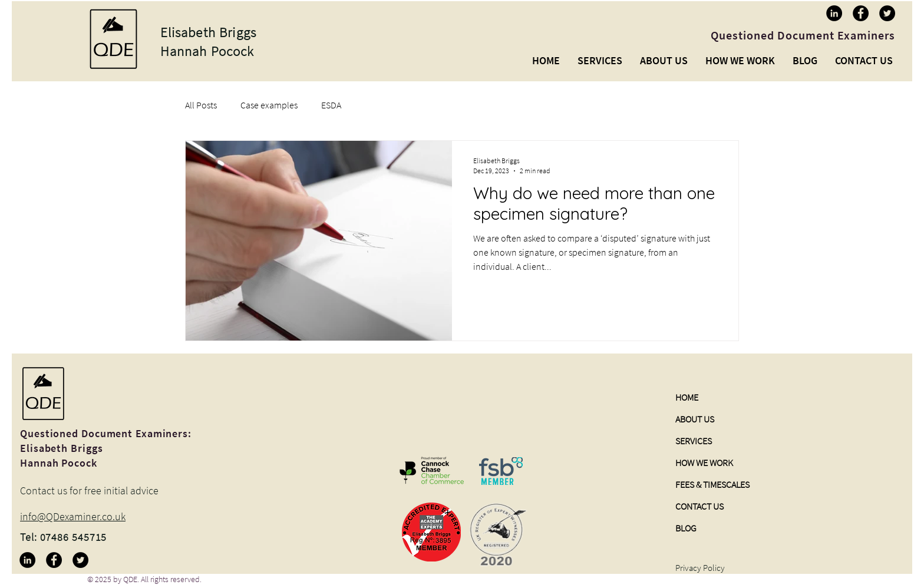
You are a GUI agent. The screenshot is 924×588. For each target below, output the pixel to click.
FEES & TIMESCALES (712, 484)
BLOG (686, 528)
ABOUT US (695, 419)
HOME (687, 397)
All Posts (201, 105)
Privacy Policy (700, 568)
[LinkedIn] (834, 13)
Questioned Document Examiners (803, 35)
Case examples (269, 105)
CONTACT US (699, 506)
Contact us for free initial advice (89, 490)
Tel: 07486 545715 (63, 537)
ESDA (331, 105)
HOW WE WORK (704, 463)
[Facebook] (861, 13)
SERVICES (694, 441)
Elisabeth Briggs (208, 32)
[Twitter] (887, 13)
